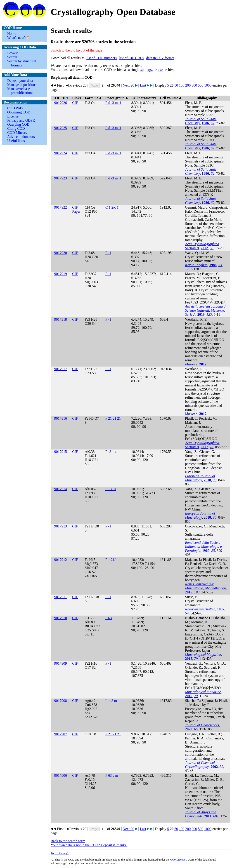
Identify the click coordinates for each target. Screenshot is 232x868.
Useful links (16, 141)
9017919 (61, 274)
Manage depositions (22, 85)
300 (194, 85)
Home (12, 34)
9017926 (61, 103)
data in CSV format (160, 58)
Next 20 (128, 85)
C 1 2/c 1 (112, 207)
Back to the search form (68, 841)
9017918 (61, 319)
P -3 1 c (111, 452)
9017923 (61, 178)
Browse (13, 53)
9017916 (61, 418)
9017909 (61, 663)
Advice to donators (21, 137)
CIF (75, 103)
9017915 (61, 452)
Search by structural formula (22, 63)
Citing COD (16, 128)
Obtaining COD (19, 112)
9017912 (61, 560)
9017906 (61, 775)
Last (143, 85)
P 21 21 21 (113, 418)
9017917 (61, 369)
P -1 (108, 253)
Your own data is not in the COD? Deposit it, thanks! (89, 845)
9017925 (61, 128)
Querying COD (18, 124)
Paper (76, 211)
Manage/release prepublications (20, 91)
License (13, 116)
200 (188, 85)
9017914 (61, 489)
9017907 (61, 734)
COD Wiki (15, 108)
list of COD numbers (102, 58)
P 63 (109, 618)
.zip (143, 70)
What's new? (17, 38)
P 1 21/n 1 (113, 560)
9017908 (61, 701)
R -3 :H (111, 489)
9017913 (61, 526)
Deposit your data (20, 81)
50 (176, 85)
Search (12, 57)
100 (182, 85)
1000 (208, 85)
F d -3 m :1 (113, 103)
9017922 (61, 207)
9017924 (61, 153)
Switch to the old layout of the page (76, 50)
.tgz (150, 70)
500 (201, 85)
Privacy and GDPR (21, 120)
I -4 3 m (111, 701)
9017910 (61, 618)
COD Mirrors (17, 133)
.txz (160, 70)
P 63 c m (112, 775)
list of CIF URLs (131, 58)
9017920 (61, 253)
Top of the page (60, 853)
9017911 (60, 597)
